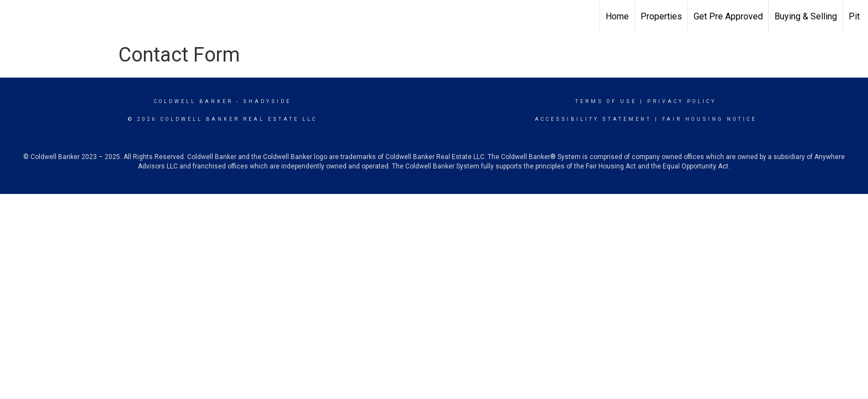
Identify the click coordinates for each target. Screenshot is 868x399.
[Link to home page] (14, 17)
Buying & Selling (806, 16)
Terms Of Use (606, 101)
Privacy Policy (682, 101)
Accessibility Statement (593, 119)
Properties (661, 16)
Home (617, 16)
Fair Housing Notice (709, 119)
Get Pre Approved (728, 16)
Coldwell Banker (193, 101)
